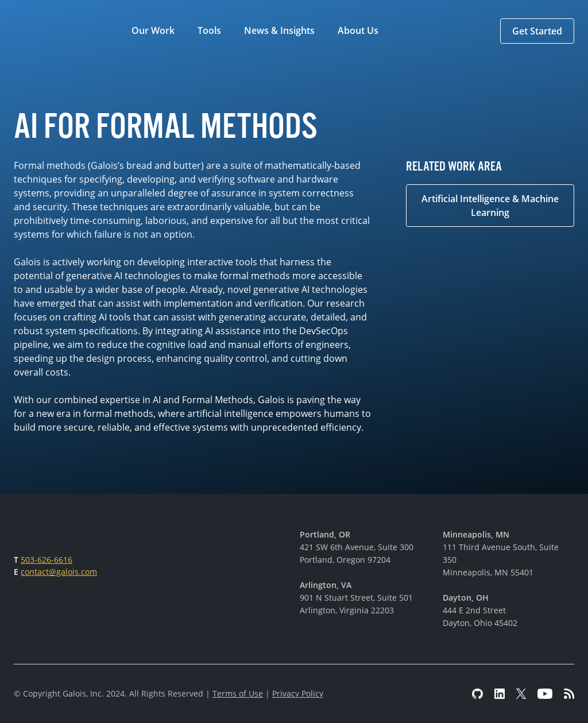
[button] (155, 31)
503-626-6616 (47, 560)
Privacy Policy (298, 693)
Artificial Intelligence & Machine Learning (490, 206)
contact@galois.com (59, 572)
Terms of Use (238, 693)
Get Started (537, 31)
